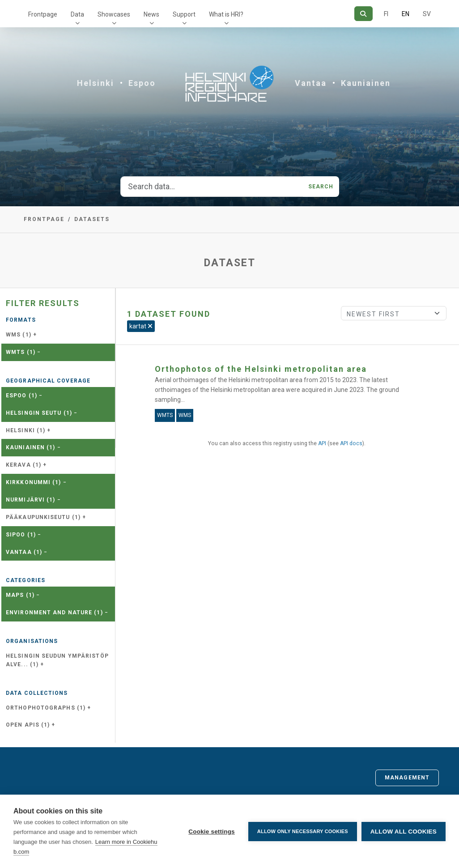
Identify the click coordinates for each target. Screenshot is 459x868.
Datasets (92, 219)
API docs (351, 443)
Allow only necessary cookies (303, 831)
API (322, 443)
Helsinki (96, 83)
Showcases (114, 14)
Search (321, 187)
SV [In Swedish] (427, 14)
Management (407, 778)
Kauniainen (366, 83)
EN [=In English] (406, 14)
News (151, 14)
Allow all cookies (404, 832)
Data (77, 14)
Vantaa (311, 83)
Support (184, 14)
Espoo (142, 83)
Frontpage (43, 14)
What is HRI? (226, 14)
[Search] (363, 14)
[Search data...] (212, 187)
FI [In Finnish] (386, 14)
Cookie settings (212, 832)
